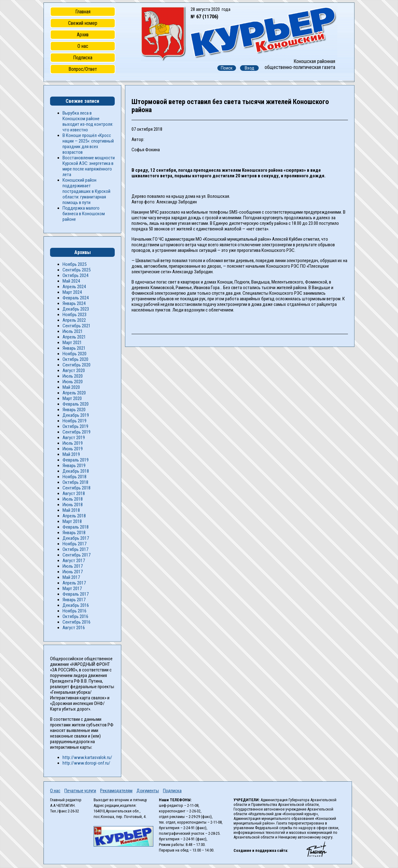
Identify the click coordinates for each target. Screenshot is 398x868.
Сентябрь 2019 (76, 432)
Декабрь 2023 (76, 309)
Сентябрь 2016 (76, 622)
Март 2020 (72, 398)
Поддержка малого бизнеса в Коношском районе (84, 214)
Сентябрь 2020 (76, 365)
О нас (83, 46)
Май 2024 (71, 281)
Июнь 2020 (73, 382)
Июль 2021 (73, 331)
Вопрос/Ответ (83, 69)
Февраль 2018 (76, 527)
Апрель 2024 (74, 287)
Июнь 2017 (73, 572)
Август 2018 (74, 493)
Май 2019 (71, 454)
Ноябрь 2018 (74, 477)
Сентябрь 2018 (76, 488)
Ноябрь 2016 (74, 611)
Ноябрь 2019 (74, 421)
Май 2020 (71, 387)
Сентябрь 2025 (76, 270)
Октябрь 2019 (75, 426)
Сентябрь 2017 (76, 555)
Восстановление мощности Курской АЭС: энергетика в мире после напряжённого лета (89, 166)
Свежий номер (83, 23)
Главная (83, 12)
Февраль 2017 (76, 594)
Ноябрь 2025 (74, 264)
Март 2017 (72, 589)
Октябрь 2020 (75, 359)
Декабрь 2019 (76, 415)
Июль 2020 (73, 376)
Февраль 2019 (76, 460)
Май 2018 (71, 510)
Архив (83, 35)
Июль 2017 (73, 566)
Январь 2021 (74, 348)
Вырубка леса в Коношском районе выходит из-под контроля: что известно (88, 121)
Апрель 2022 (74, 320)
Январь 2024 (74, 303)
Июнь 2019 (73, 449)
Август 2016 (74, 628)
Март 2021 (72, 343)
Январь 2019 (74, 466)
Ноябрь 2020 (74, 354)
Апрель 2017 (74, 583)
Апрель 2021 (74, 337)
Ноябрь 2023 (74, 315)
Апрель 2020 (74, 393)
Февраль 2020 (76, 404)
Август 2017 (74, 561)
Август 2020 (74, 370)
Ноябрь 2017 (74, 544)
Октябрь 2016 (75, 616)
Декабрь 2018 (76, 471)
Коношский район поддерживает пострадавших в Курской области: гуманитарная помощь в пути (86, 191)
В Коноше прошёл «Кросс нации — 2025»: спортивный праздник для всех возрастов (88, 144)
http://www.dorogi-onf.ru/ (86, 763)
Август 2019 (74, 438)
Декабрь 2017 (76, 538)
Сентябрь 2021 (76, 326)
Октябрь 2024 (75, 275)
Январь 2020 (74, 410)
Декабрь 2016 (76, 605)
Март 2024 (72, 292)
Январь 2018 (74, 533)
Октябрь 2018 (75, 482)
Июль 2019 (73, 443)
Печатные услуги (80, 791)
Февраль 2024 (76, 298)
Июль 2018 (73, 499)
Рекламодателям (116, 791)
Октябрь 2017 (75, 549)
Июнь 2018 (73, 505)
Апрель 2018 (74, 516)
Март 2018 (72, 521)
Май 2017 (71, 577)
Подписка (83, 58)
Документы (148, 791)
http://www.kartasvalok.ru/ (87, 757)
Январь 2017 (74, 600)
